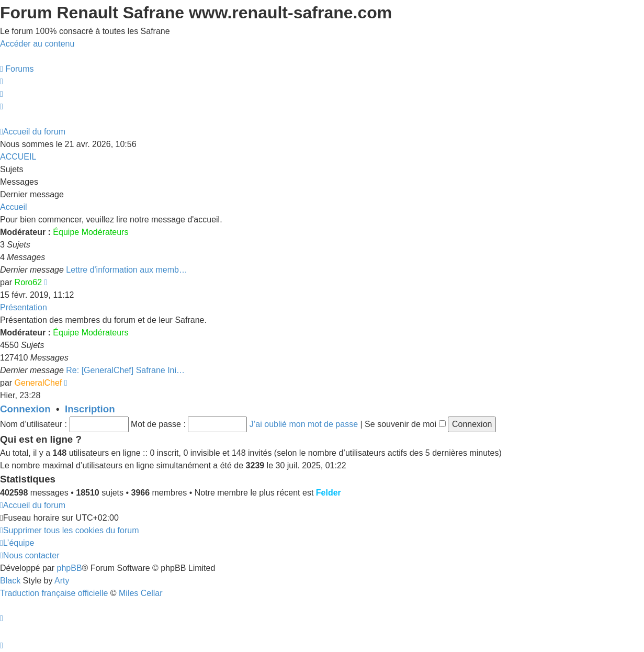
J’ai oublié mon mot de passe (304, 424)
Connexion (25, 409)
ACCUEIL (18, 157)
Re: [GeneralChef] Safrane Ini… (125, 370)
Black (10, 581)
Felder (329, 493)
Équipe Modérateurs (91, 232)
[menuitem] (17, 69)
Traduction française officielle (54, 593)
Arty (62, 581)
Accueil (14, 207)
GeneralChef (38, 383)
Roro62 (28, 282)
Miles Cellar (141, 593)
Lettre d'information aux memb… (127, 270)
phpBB (70, 568)
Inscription (90, 409)
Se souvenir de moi (405, 424)
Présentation (24, 307)
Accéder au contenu (37, 44)
